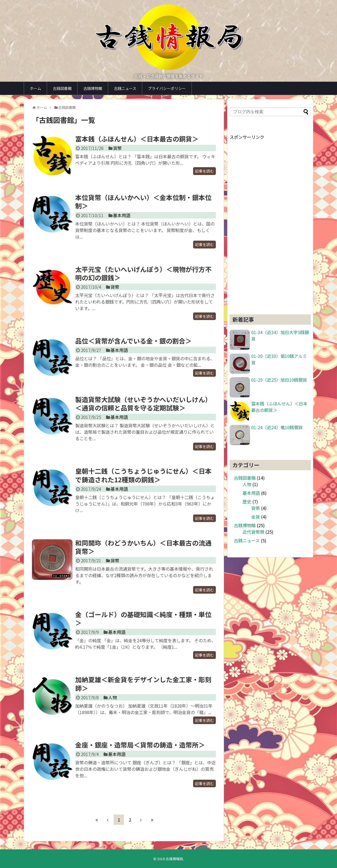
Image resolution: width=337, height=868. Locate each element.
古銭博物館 (93, 88)
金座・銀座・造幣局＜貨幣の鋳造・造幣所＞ (140, 745)
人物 (113, 697)
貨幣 (117, 148)
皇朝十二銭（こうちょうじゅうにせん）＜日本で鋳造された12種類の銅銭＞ (143, 475)
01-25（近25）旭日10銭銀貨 (279, 380)
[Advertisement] (270, 221)
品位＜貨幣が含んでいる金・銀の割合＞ (133, 341)
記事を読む (204, 171)
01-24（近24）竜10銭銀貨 (277, 427)
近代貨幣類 (253, 532)
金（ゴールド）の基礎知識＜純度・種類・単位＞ (143, 618)
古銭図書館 (62, 88)
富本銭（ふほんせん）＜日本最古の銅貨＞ (137, 139)
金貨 (256, 517)
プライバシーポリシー (167, 88)
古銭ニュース (125, 88)
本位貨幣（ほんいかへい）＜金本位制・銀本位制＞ (143, 201)
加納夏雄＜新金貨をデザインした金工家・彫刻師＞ (143, 684)
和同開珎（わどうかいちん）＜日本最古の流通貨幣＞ (143, 547)
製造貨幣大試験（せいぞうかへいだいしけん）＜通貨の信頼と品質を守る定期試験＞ (143, 403)
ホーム (35, 88)
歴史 (247, 502)
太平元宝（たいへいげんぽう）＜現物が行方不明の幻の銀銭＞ (143, 273)
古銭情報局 (174, 859)
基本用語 (122, 215)
